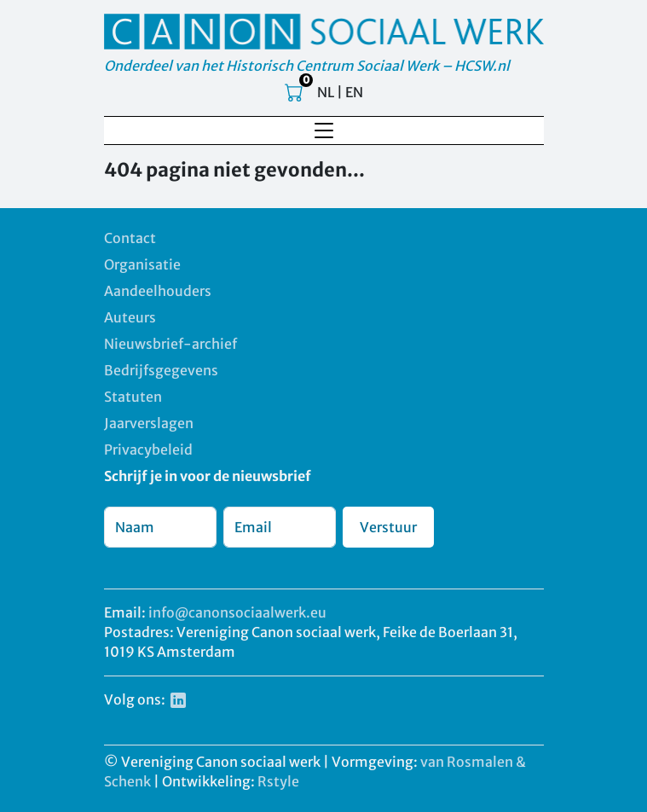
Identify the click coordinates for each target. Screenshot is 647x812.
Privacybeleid (148, 449)
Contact (130, 238)
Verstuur (388, 527)
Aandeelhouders (158, 291)
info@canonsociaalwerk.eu (237, 612)
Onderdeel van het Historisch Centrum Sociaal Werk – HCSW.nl (307, 66)
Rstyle (278, 781)
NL (326, 92)
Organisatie (142, 264)
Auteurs (130, 317)
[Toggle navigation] (324, 130)
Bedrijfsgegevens (161, 370)
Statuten (133, 397)
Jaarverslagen (149, 423)
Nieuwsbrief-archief (170, 344)
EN (354, 92)
